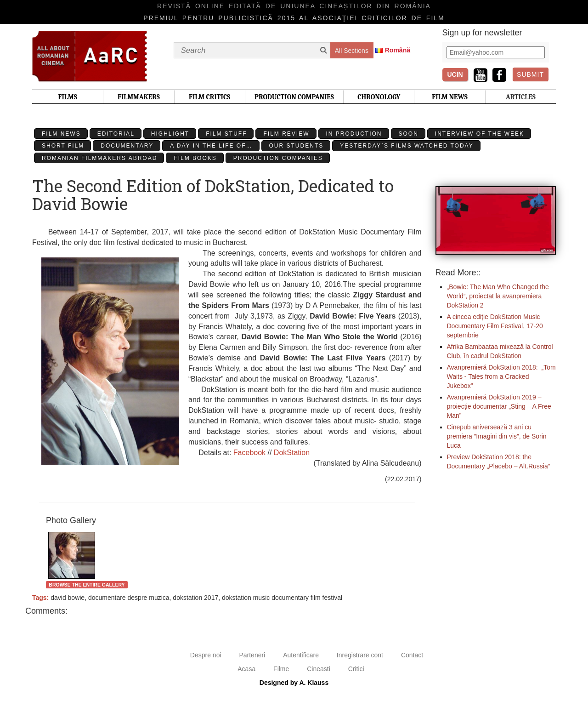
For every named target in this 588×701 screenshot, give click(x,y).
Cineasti (319, 669)
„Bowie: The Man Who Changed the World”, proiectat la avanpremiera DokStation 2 (498, 296)
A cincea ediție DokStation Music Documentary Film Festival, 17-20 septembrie (495, 326)
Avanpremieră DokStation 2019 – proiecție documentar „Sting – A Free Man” (499, 406)
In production (354, 134)
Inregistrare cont (360, 655)
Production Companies (278, 158)
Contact (412, 655)
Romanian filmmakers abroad (99, 158)
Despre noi (206, 655)
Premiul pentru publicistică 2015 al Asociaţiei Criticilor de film (294, 18)
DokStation (292, 453)
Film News (61, 134)
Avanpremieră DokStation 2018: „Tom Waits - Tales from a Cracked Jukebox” (501, 376)
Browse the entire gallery (87, 585)
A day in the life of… (211, 146)
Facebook (249, 453)
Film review (286, 134)
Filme (281, 669)
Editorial (116, 134)
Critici (356, 669)
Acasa (246, 669)
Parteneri (252, 655)
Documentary (127, 146)
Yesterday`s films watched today (407, 146)
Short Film (63, 146)
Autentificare (301, 655)
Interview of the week (480, 134)
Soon (409, 134)
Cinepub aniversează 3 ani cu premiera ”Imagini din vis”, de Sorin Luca (497, 436)
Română (398, 50)
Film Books (195, 158)
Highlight (170, 134)
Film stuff (226, 134)
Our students (297, 146)
